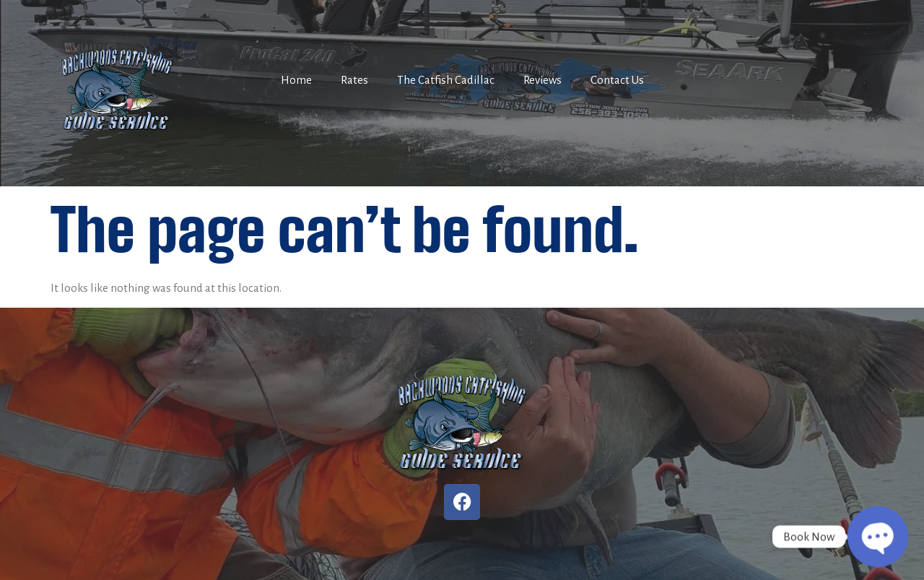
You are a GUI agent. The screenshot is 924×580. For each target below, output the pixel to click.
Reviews (542, 80)
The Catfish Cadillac (446, 80)
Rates (354, 80)
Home (296, 80)
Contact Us (617, 80)
